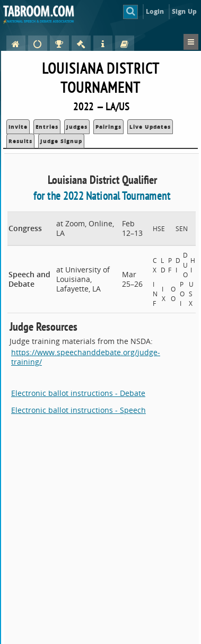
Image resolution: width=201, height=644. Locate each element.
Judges (77, 127)
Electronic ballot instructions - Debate (78, 393)
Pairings (108, 127)
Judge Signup (61, 141)
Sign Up (184, 11)
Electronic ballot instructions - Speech (78, 410)
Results (20, 141)
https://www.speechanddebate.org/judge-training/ (86, 357)
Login (155, 11)
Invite (18, 127)
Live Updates (150, 127)
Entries (47, 127)
